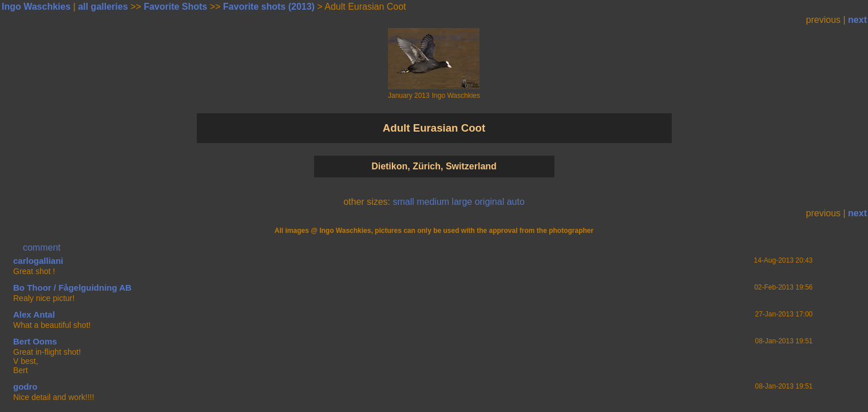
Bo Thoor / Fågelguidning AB (72, 288)
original (490, 202)
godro (25, 387)
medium (433, 202)
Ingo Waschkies (36, 7)
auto (516, 202)
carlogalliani (38, 261)
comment (42, 247)
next (857, 20)
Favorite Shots (175, 7)
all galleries (103, 7)
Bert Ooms (35, 341)
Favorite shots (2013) (269, 7)
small (403, 202)
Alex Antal (34, 314)
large (462, 202)
